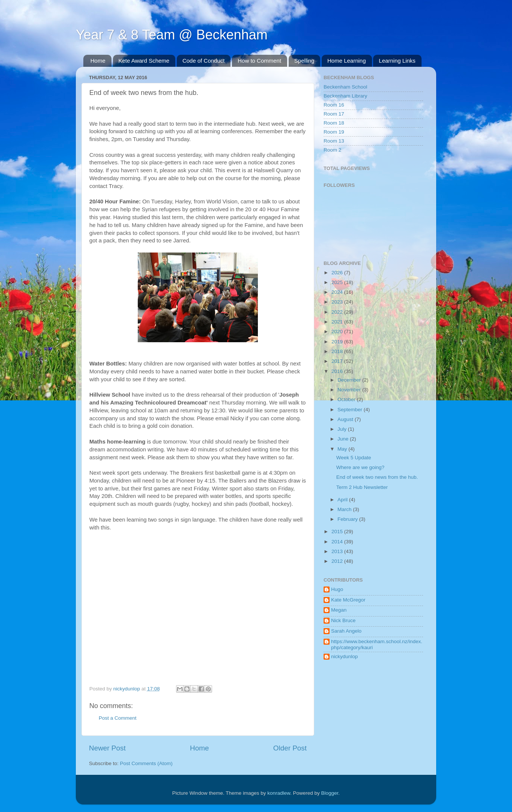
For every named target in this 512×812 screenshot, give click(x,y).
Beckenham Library (345, 96)
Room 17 (334, 114)
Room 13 (334, 141)
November (350, 390)
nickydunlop (344, 656)
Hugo (337, 589)
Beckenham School (345, 87)
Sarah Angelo (346, 631)
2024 (338, 292)
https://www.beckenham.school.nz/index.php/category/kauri (377, 644)
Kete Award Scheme (144, 61)
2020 (338, 332)
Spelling (304, 61)
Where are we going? (360, 467)
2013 (338, 551)
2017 (338, 361)
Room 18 (334, 123)
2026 (338, 273)
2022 (338, 312)
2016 (338, 371)
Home (98, 61)
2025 (338, 282)
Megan (339, 610)
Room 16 (334, 105)
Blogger (330, 793)
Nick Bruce (343, 620)
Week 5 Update (354, 458)
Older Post (290, 748)
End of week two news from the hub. (377, 477)
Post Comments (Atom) (146, 763)
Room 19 (334, 132)
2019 (338, 342)
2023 (338, 302)
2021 (338, 322)
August (346, 419)
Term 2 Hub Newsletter (362, 487)
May (343, 449)
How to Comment (259, 61)
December (350, 380)
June (344, 439)
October (347, 399)
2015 (338, 532)
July (343, 429)
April (343, 500)
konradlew (279, 793)
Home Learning (347, 61)
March (345, 509)
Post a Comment (118, 718)
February (348, 519)
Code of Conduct (204, 61)
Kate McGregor (348, 600)
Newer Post (107, 748)
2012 (338, 561)
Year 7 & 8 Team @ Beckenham (172, 35)
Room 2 (332, 150)
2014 (338, 542)
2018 (338, 351)
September (351, 410)
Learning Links (397, 61)
